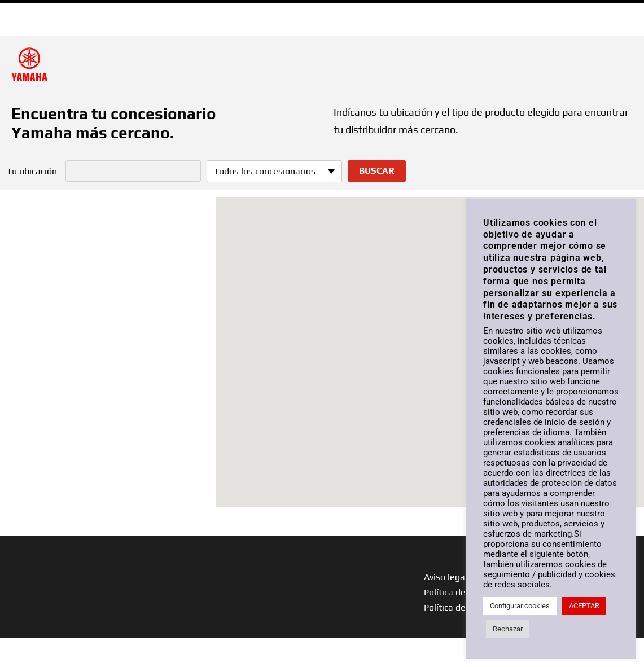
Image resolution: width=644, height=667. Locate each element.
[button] (430, 342)
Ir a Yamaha (38, 11)
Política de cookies (461, 607)
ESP (620, 11)
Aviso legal (446, 577)
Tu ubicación (32, 172)
